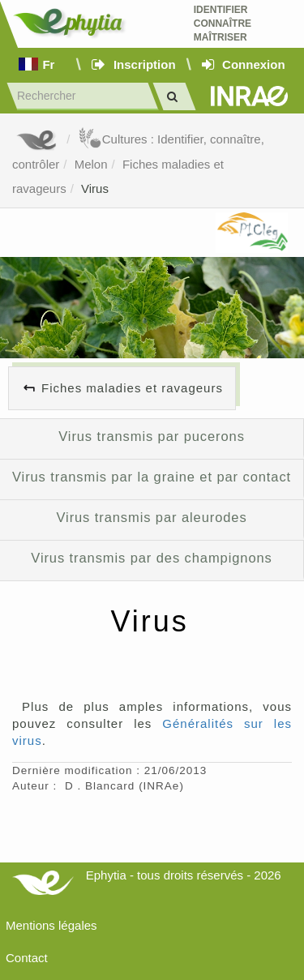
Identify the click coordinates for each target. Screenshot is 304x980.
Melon (91, 164)
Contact (27, 958)
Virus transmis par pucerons (152, 436)
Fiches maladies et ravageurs (132, 388)
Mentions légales (51, 925)
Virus (95, 188)
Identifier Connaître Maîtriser (223, 24)
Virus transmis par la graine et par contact (152, 477)
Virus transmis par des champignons (151, 558)
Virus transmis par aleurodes (151, 517)
